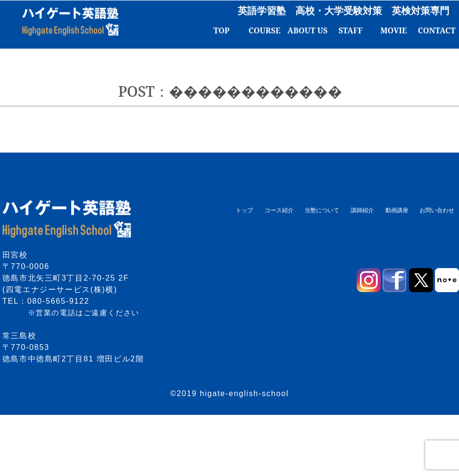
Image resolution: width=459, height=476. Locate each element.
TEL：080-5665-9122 (46, 301)
